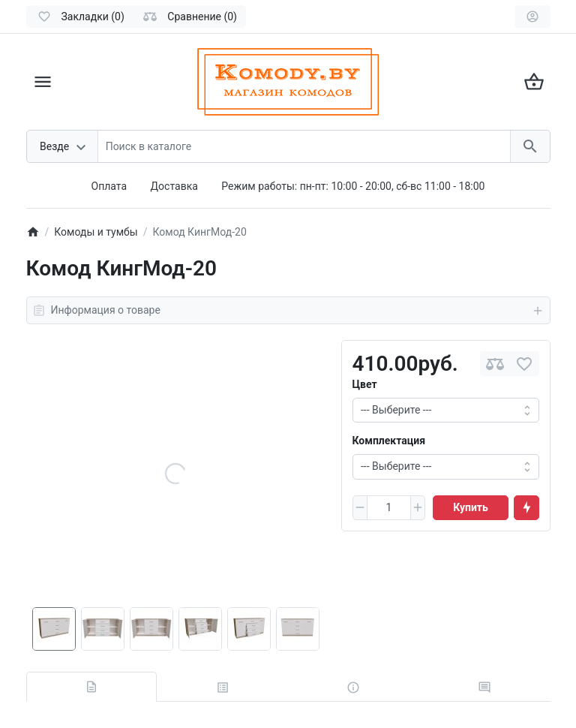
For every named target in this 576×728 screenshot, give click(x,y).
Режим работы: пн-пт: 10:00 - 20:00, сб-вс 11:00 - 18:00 (353, 186)
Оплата (109, 186)
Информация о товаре (288, 311)
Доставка (174, 186)
